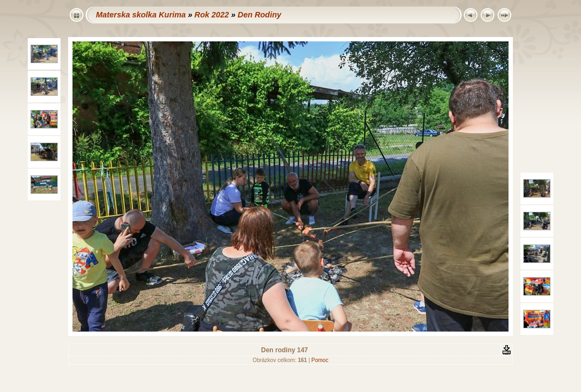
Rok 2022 (212, 15)
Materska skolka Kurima (141, 15)
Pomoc (320, 360)
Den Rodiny (259, 15)
